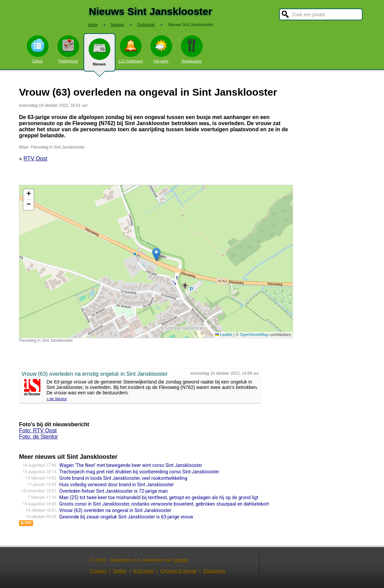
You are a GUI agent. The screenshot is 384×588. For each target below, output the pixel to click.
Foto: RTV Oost (38, 430)
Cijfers (38, 49)
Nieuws (99, 55)
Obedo (181, 560)
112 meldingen (130, 49)
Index (93, 25)
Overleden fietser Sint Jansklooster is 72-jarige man (114, 491)
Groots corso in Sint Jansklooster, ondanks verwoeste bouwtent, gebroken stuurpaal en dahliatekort (164, 504)
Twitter (120, 571)
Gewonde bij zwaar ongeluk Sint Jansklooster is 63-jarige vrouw (126, 517)
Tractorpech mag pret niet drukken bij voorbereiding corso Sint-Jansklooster (139, 472)
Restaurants (192, 49)
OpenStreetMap (254, 335)
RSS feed (144, 571)
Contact (98, 571)
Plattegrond (68, 49)
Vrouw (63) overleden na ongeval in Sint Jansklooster (115, 510)
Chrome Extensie (178, 571)
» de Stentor (57, 399)
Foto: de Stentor (39, 437)
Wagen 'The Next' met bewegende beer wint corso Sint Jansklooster (131, 465)
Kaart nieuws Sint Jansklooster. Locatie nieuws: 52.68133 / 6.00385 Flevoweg (155, 261)
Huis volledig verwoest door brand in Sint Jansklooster (117, 485)
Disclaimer (214, 571)
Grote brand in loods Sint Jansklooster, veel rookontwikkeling (123, 478)
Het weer (161, 49)
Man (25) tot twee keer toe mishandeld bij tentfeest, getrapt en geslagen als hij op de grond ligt (159, 497)
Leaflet (224, 335)
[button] (156, 254)
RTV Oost (35, 159)
